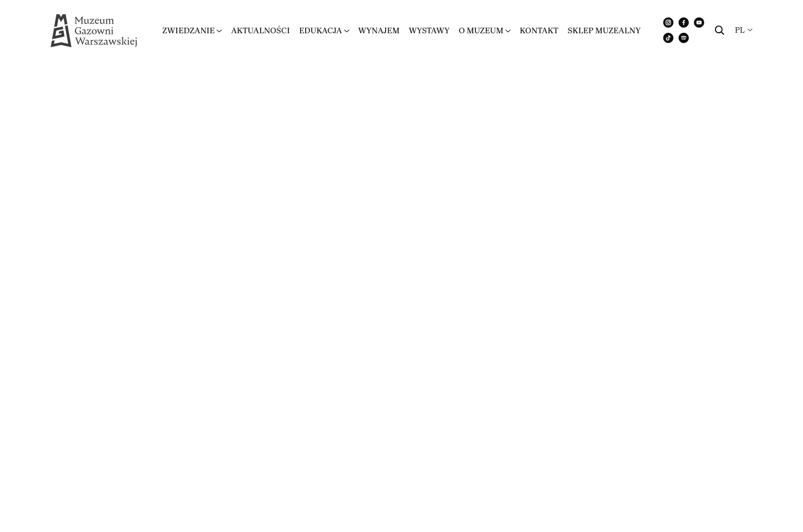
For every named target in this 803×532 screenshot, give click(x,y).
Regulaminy (749, 439)
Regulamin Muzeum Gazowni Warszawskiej (541, 123)
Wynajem (379, 30)
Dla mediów (590, 439)
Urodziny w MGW (467, 333)
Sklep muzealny (604, 30)
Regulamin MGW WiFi (94, 200)
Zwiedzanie (189, 30)
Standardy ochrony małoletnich (121, 294)
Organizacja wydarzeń (94, 333)
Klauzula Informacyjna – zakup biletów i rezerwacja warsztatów (177, 247)
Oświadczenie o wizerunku (493, 239)
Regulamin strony (468, 200)
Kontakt (539, 30)
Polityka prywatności (670, 439)
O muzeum (481, 30)
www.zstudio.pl (116, 449)
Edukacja (321, 30)
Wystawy (429, 30)
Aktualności (260, 30)
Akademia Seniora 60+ (481, 294)
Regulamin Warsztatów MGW (501, 161)
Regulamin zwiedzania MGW (113, 123)
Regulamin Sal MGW (90, 161)
